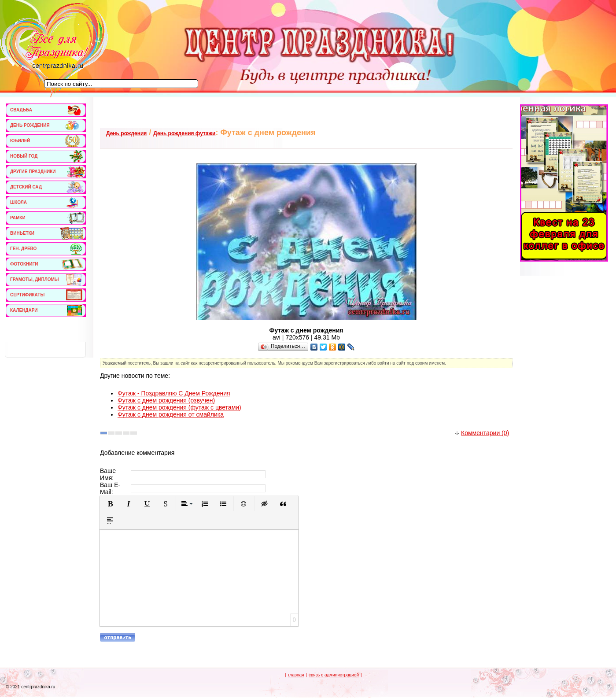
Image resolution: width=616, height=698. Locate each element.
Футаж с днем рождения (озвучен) (166, 400)
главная (296, 675)
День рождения (126, 133)
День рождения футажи (184, 133)
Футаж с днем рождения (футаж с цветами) (179, 407)
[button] (110, 504)
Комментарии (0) (482, 433)
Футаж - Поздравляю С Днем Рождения (174, 393)
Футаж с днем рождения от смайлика (171, 414)
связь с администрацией (334, 675)
